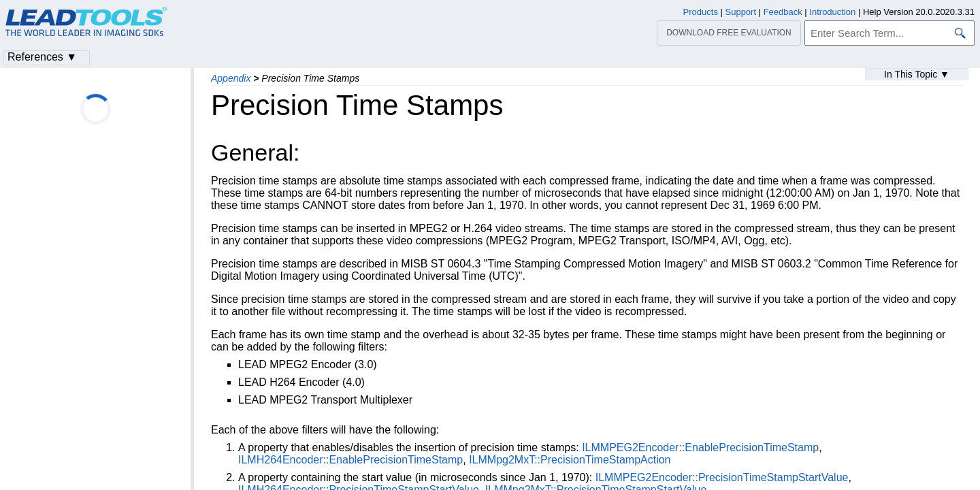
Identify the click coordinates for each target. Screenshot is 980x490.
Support (741, 12)
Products (701, 12)
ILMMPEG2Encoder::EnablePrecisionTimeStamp (700, 447)
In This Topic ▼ (917, 74)
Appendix (231, 78)
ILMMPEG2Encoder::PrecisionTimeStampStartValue (722, 477)
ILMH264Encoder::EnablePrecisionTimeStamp (350, 460)
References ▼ (42, 57)
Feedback (783, 12)
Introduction (832, 12)
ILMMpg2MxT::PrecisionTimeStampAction (570, 460)
